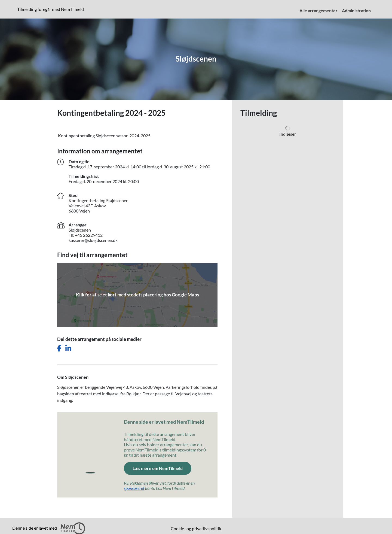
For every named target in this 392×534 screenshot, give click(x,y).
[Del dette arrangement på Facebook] (59, 348)
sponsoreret (134, 488)
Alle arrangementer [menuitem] (318, 10)
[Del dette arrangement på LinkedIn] (68, 348)
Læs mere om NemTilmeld (158, 468)
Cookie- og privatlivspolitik (196, 528)
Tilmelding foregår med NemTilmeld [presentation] (50, 9)
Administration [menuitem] (356, 10)
